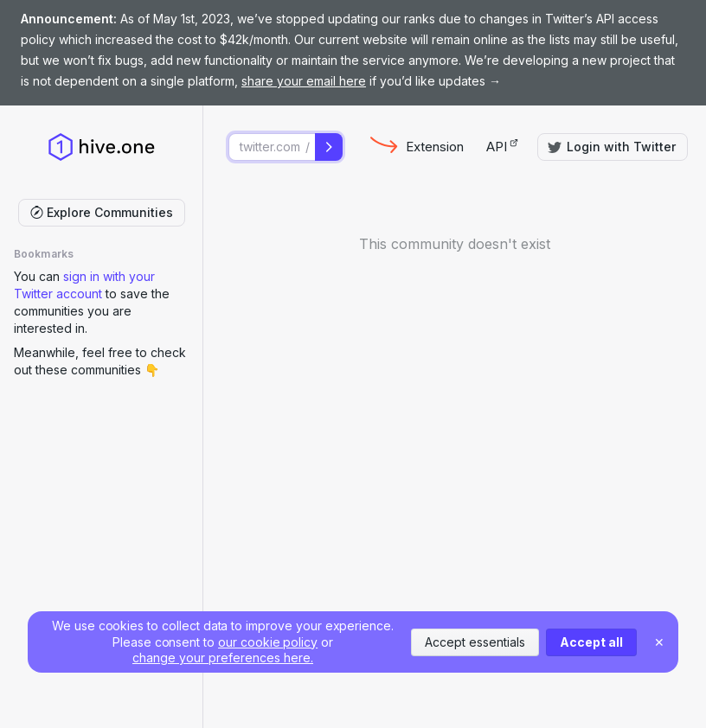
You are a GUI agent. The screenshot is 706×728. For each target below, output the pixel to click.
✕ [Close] (659, 642)
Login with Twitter (612, 147)
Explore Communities (102, 212)
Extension (435, 147)
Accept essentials (475, 642)
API (502, 147)
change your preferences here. (223, 658)
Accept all (591, 642)
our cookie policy (268, 642)
